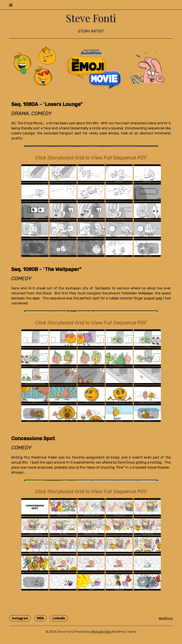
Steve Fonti (91, 18)
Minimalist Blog (101, 632)
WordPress (166, 618)
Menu (169, 5)
